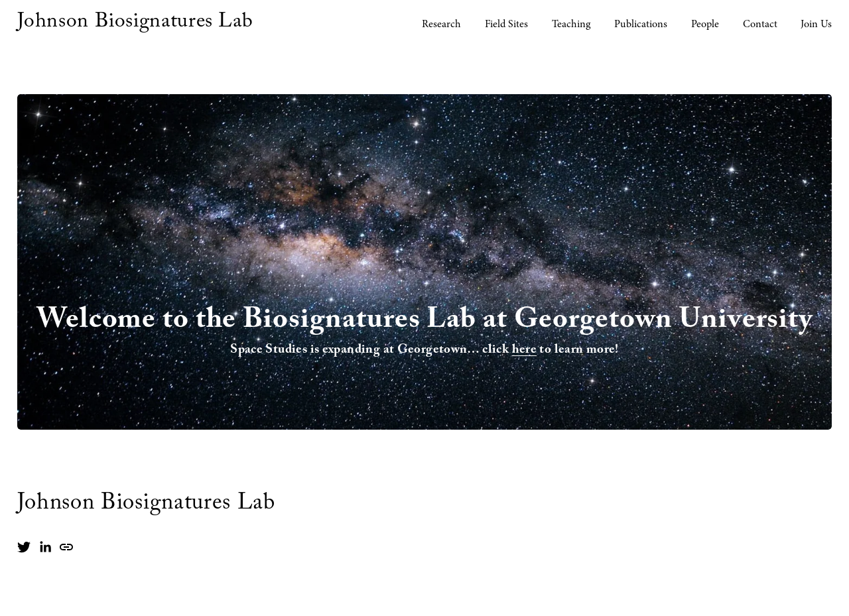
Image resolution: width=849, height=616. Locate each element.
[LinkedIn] (45, 547)
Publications (641, 24)
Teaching (571, 24)
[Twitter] (24, 547)
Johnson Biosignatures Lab (135, 24)
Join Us (816, 24)
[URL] (66, 547)
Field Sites (506, 24)
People (705, 24)
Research (441, 24)
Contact (760, 24)
